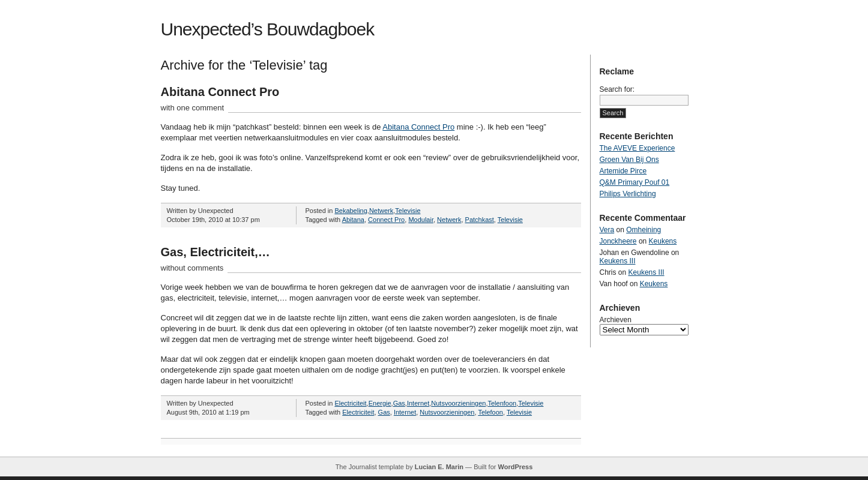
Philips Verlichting (628, 194)
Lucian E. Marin (439, 467)
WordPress (515, 467)
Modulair (421, 220)
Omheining (643, 230)
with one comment (193, 108)
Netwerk (381, 211)
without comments (192, 268)
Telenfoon (502, 403)
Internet (418, 403)
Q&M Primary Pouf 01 (635, 182)
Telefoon (490, 412)
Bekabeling (351, 211)
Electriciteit (350, 403)
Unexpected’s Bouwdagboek (268, 29)
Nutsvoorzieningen (458, 403)
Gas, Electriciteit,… (215, 252)
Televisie (408, 211)
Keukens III (618, 261)
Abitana (353, 220)
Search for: (617, 89)
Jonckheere (618, 241)
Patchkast (480, 220)
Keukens (663, 241)
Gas (399, 403)
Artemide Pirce (623, 171)
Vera (607, 230)
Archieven (616, 320)
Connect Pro (386, 220)
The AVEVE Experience (637, 148)
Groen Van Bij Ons (629, 160)
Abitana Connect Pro (220, 92)
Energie (380, 403)
